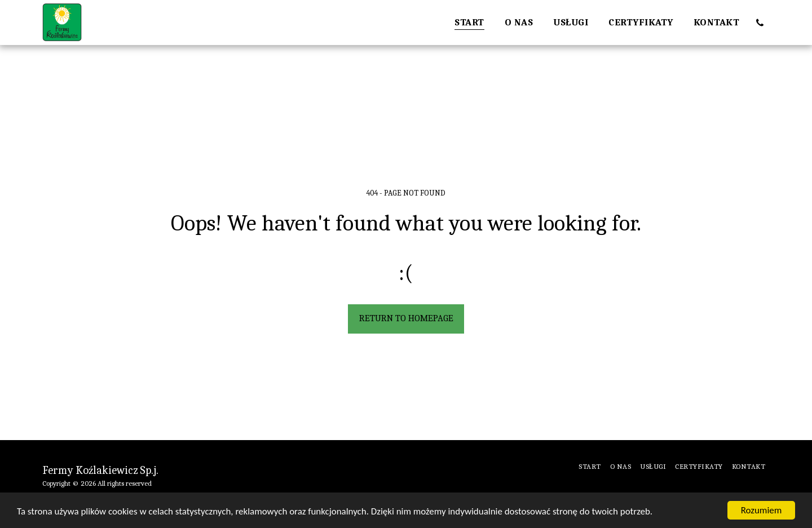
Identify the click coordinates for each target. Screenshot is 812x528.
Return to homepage (406, 318)
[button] (760, 23)
